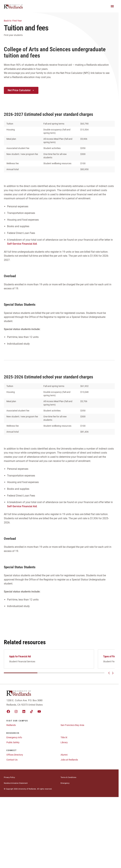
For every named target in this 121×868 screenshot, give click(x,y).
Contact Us (12, 761)
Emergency (65, 785)
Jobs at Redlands (69, 761)
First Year (15, 20)
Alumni (64, 756)
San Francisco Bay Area (72, 727)
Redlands (11, 727)
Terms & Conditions (68, 779)
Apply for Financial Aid (20, 656)
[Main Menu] (112, 6)
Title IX (64, 739)
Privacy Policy (9, 779)
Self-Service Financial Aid (22, 244)
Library (64, 744)
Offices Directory (15, 756)
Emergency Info (14, 739)
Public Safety (13, 744)
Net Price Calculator (21, 90)
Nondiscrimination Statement (16, 785)
